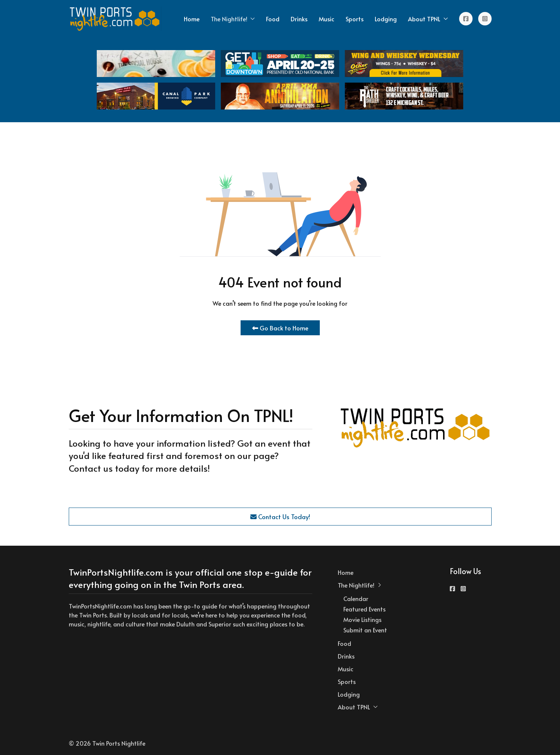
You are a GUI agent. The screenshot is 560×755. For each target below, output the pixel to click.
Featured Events (364, 609)
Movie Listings (362, 619)
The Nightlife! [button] (233, 19)
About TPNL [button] (428, 19)
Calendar (356, 598)
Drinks (299, 19)
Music (327, 19)
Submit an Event (365, 630)
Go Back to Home (280, 328)
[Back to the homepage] (115, 19)
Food (273, 19)
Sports (355, 19)
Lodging (386, 19)
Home (192, 19)
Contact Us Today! (280, 517)
